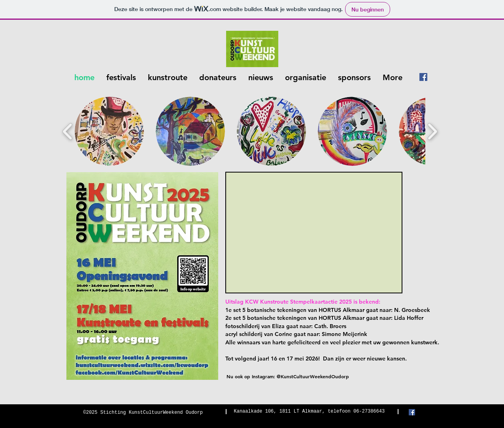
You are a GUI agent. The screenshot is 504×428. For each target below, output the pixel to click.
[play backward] (68, 131)
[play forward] (432, 131)
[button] (109, 131)
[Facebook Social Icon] (423, 77)
